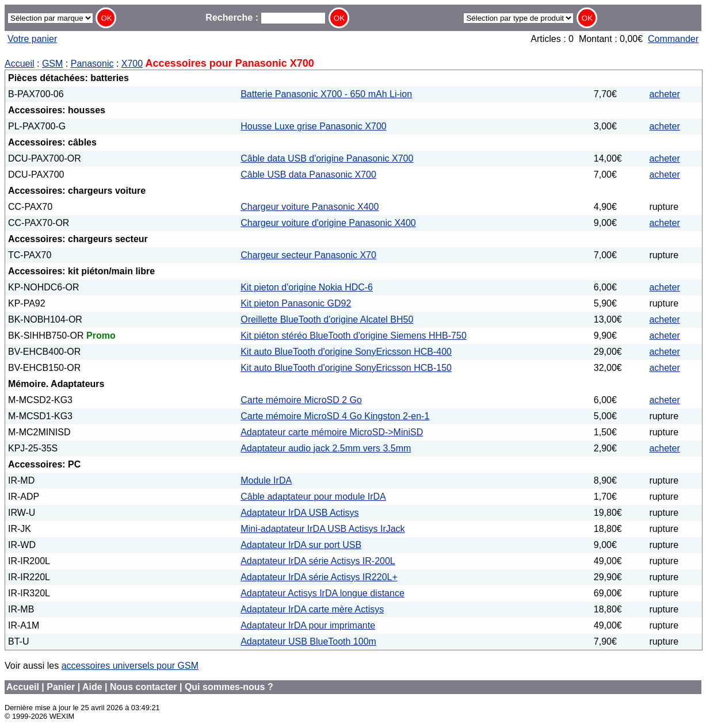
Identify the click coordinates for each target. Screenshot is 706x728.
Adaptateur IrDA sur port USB (301, 545)
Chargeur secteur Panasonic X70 (308, 255)
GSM (52, 64)
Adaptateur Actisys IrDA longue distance (323, 593)
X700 (132, 64)
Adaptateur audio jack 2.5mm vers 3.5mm (326, 448)
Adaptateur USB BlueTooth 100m (308, 641)
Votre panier (32, 39)
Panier (61, 687)
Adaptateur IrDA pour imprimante (308, 625)
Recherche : (266, 18)
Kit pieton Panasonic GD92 (296, 303)
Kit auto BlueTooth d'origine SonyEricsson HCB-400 (346, 352)
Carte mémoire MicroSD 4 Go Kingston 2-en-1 (335, 416)
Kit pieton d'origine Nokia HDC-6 (307, 287)
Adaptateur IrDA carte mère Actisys (312, 609)
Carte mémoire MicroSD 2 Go (301, 400)
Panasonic (92, 64)
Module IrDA (266, 480)
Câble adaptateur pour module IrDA (313, 497)
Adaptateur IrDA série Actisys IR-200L (318, 561)
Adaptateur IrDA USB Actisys (299, 513)
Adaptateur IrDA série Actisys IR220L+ (319, 577)
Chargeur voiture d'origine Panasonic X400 (328, 223)
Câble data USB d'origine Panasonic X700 (327, 158)
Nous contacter (143, 687)
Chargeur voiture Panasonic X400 (310, 207)
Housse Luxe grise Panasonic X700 (314, 126)
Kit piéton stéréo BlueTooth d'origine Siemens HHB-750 (354, 336)
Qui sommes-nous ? (229, 687)
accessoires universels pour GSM (130, 666)
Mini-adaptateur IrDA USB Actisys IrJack (323, 529)
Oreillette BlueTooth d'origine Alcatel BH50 (327, 319)
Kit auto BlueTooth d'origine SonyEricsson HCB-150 (346, 368)
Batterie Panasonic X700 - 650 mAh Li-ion (326, 94)
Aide (92, 687)
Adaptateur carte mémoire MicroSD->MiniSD (332, 432)
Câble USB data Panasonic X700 (308, 175)
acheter (664, 94)
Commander (673, 39)
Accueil (20, 64)
